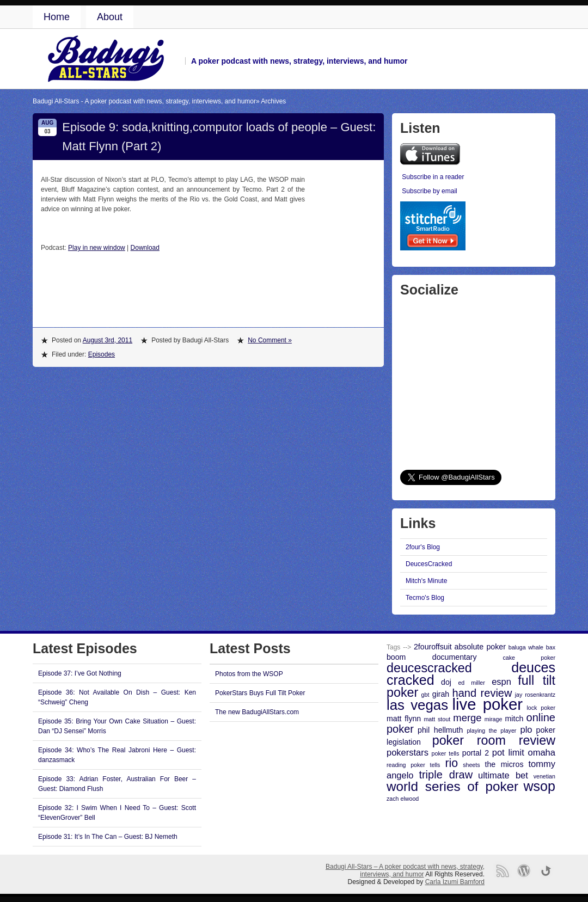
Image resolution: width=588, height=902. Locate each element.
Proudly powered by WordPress (524, 871)
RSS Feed (502, 871)
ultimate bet (503, 775)
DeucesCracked (429, 564)
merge (467, 718)
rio (451, 763)
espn (501, 682)
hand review (482, 693)
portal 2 (476, 753)
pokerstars (408, 752)
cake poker (529, 658)
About (110, 17)
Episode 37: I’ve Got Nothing (80, 673)
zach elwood (403, 799)
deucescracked (429, 668)
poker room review (494, 740)
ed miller (471, 683)
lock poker (541, 708)
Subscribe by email (429, 191)
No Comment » (270, 340)
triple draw (446, 775)
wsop (540, 786)
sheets (471, 765)
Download (145, 248)
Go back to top (546, 871)
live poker (488, 704)
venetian (544, 776)
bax (551, 647)
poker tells (446, 753)
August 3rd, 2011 (108, 340)
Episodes (102, 354)
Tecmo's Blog (425, 598)
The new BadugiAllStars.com (257, 712)
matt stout (437, 719)
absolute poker (480, 647)
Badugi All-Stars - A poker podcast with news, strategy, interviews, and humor (144, 101)
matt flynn (404, 719)
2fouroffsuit (433, 647)
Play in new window (97, 248)
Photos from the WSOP (249, 674)
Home (57, 17)
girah (441, 694)
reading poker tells (413, 765)
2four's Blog (423, 547)
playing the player (491, 731)
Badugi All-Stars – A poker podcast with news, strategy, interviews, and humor (405, 870)
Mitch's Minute (426, 581)
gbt (425, 695)
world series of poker (452, 786)
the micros (504, 764)
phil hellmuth (440, 730)
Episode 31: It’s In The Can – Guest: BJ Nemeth (108, 837)
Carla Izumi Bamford (455, 882)
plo (526, 729)
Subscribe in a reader (433, 177)
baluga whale (526, 647)
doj (446, 682)
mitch (514, 719)
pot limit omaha (524, 752)
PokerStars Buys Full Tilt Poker (260, 693)
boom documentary (432, 657)
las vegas (417, 705)
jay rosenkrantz (535, 695)
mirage (494, 719)
